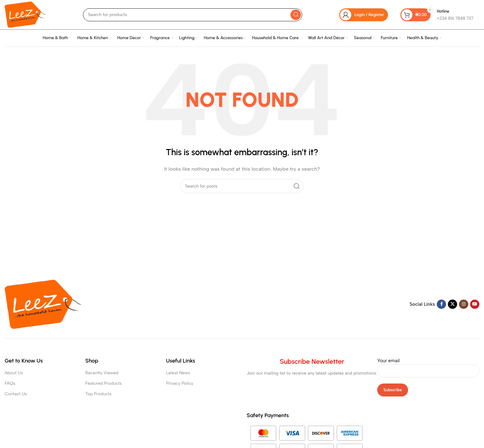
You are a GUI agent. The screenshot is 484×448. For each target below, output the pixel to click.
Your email (428, 366)
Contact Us (16, 394)
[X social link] (453, 304)
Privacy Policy (180, 383)
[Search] (193, 15)
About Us (14, 373)
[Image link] (43, 304)
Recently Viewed (102, 373)
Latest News (178, 373)
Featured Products (103, 383)
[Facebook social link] (441, 304)
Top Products (98, 394)
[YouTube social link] (475, 304)
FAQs (10, 383)
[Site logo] (25, 14)
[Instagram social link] (464, 304)
